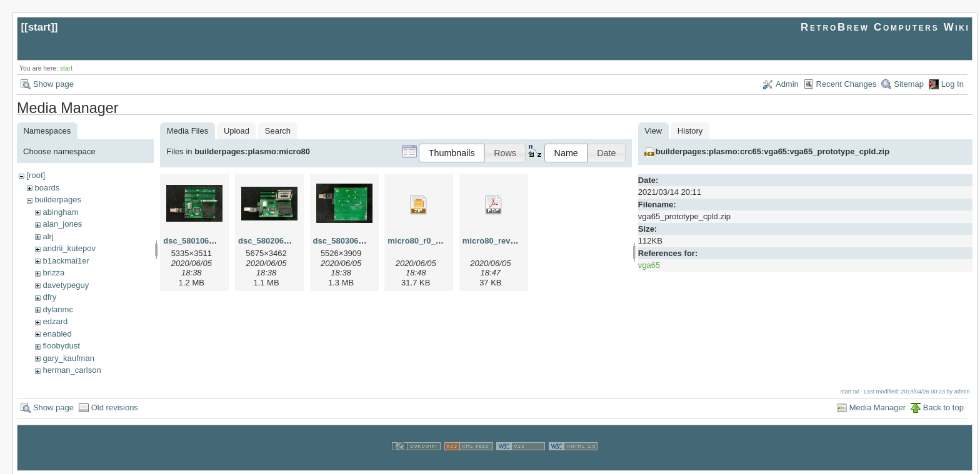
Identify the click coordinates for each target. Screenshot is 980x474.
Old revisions (115, 406)
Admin (787, 84)
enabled (57, 334)
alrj (48, 236)
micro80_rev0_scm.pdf (507, 241)
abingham (60, 212)
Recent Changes (847, 84)
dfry (49, 297)
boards (47, 188)
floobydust (61, 346)
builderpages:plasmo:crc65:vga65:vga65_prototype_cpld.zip (772, 151)
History (690, 131)
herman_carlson (72, 370)
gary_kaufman (68, 358)
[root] (36, 175)
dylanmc (57, 309)
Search (278, 131)
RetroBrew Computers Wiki (885, 27)
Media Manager (877, 406)
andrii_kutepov (69, 248)
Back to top (943, 406)
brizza (53, 273)
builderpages (57, 200)
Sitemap (909, 84)
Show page (53, 84)
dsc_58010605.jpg (198, 241)
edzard (55, 321)
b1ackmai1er (66, 261)
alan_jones (62, 224)
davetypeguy (66, 285)
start (40, 27)
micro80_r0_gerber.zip (431, 241)
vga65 (649, 265)
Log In (952, 84)
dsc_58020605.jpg (273, 241)
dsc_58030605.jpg (348, 241)
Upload (237, 131)
